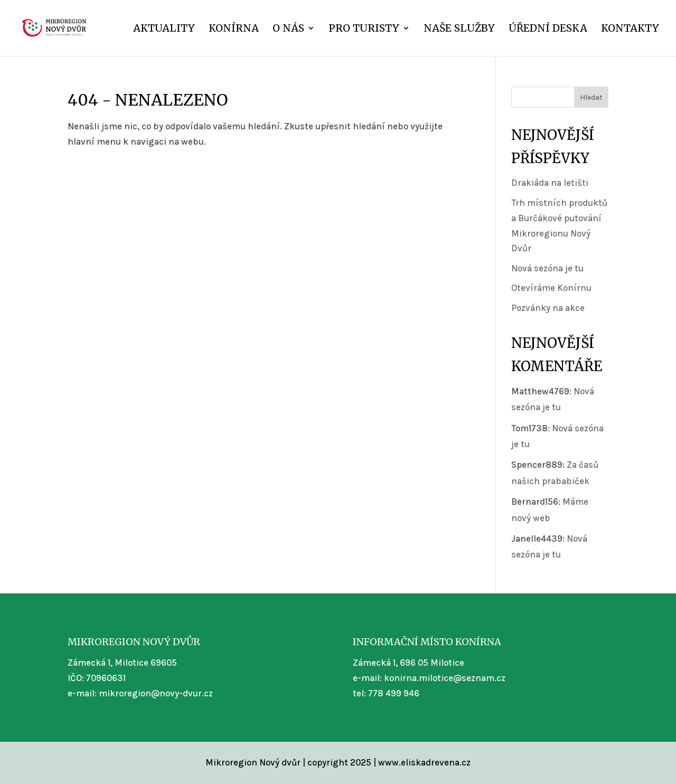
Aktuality (164, 29)
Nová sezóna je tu (547, 268)
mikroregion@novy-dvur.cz (156, 693)
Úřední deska (548, 29)
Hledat (591, 97)
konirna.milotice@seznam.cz (445, 678)
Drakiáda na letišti (550, 183)
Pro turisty (364, 29)
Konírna (234, 29)
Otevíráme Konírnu (551, 288)
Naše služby (459, 29)
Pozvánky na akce (548, 308)
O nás (288, 29)
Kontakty (630, 29)
